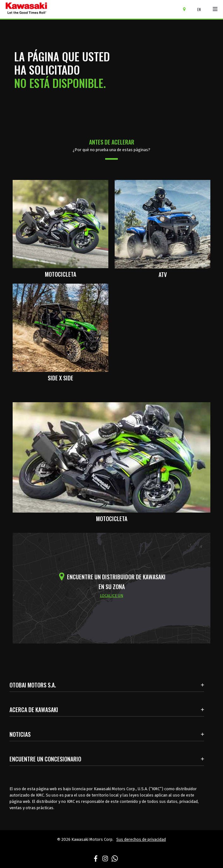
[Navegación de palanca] (215, 9)
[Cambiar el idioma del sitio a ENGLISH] (201, 9)
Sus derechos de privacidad (141, 839)
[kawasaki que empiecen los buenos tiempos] (26, 9)
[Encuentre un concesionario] (187, 9)
